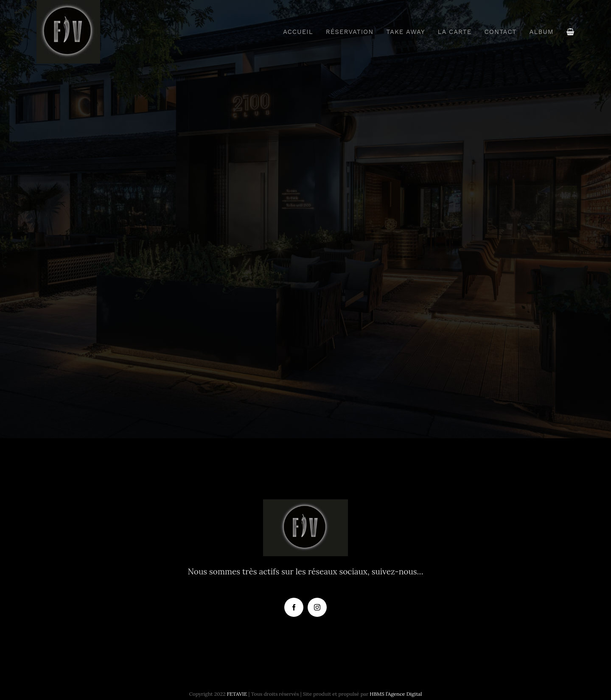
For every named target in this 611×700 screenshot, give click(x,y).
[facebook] (294, 607)
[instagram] (317, 607)
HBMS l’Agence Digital (396, 694)
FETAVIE (237, 694)
